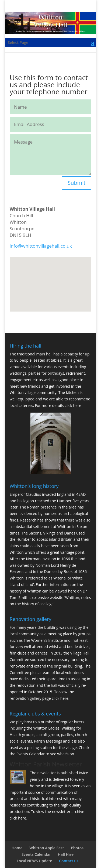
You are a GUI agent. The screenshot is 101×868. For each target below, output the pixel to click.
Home (17, 848)
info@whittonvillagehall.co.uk (41, 246)
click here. (60, 698)
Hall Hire (66, 854)
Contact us (69, 861)
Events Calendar (31, 754)
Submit (76, 183)
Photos (77, 848)
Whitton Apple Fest (47, 848)
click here (73, 405)
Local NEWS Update (34, 861)
